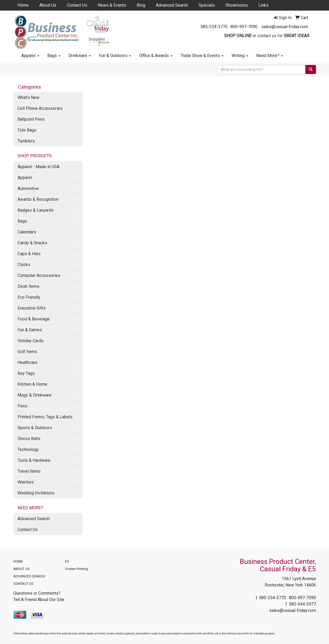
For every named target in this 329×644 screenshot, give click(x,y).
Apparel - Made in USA (39, 167)
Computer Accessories (39, 275)
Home (23, 5)
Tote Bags (27, 130)
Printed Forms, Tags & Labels (45, 417)
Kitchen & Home (32, 384)
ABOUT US (22, 569)
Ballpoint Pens (31, 119)
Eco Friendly (29, 297)
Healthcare (27, 362)
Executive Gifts (32, 308)
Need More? (270, 56)
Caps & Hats (29, 254)
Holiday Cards (31, 341)
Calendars (27, 232)
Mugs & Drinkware (35, 395)
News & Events (112, 5)
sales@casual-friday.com (285, 27)
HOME (18, 561)
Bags (54, 56)
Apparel (30, 56)
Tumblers (26, 141)
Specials (207, 5)
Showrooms (237, 5)
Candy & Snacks (32, 243)
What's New (28, 97)
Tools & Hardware (34, 460)
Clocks (24, 265)
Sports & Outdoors (35, 428)
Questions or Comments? (37, 593)
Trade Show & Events (202, 56)
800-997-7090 (244, 27)
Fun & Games (30, 330)
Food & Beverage (34, 319)
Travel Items (29, 471)
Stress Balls (29, 439)
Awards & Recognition (38, 199)
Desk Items (28, 286)
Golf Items (27, 352)
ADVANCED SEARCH (29, 576)
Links (263, 5)
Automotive (28, 188)
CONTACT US (23, 584)
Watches (26, 482)
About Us (48, 5)
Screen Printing (76, 569)
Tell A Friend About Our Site (39, 600)
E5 (67, 561)
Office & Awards (156, 56)
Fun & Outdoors (115, 56)
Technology (28, 449)
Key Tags (26, 373)
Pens (22, 406)
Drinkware (80, 56)
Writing (240, 56)
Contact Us (77, 5)
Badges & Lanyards (36, 210)
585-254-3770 (214, 27)
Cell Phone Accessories (40, 108)
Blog (141, 5)
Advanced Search (172, 5)
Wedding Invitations (36, 493)
